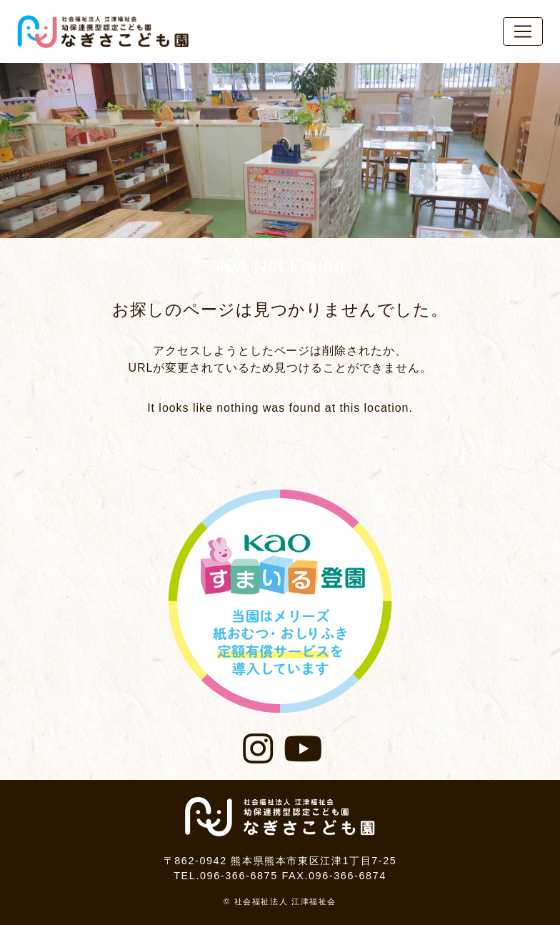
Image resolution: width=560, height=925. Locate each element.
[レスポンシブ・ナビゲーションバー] (523, 31)
